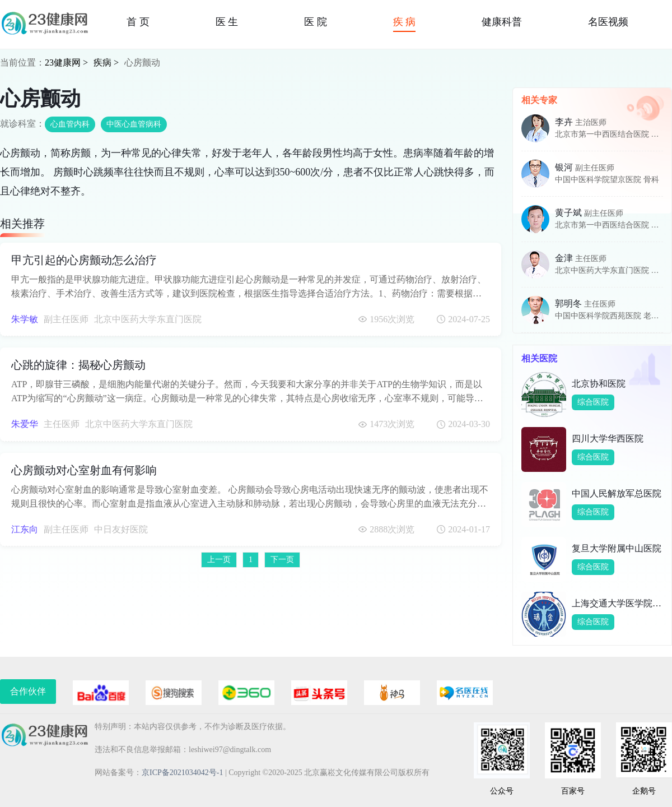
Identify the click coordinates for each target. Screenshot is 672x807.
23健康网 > (66, 62)
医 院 (316, 22)
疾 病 (405, 22)
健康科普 (502, 22)
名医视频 (608, 22)
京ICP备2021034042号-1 (182, 773)
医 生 (227, 22)
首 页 (138, 22)
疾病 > (106, 62)
